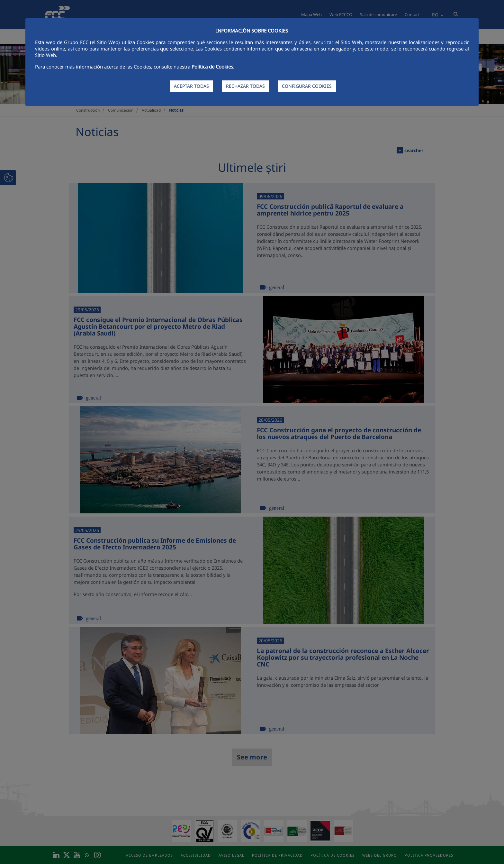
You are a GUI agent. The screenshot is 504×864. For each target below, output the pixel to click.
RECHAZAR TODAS (245, 86)
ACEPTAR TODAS (191, 86)
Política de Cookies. (213, 67)
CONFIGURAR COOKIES (307, 86)
